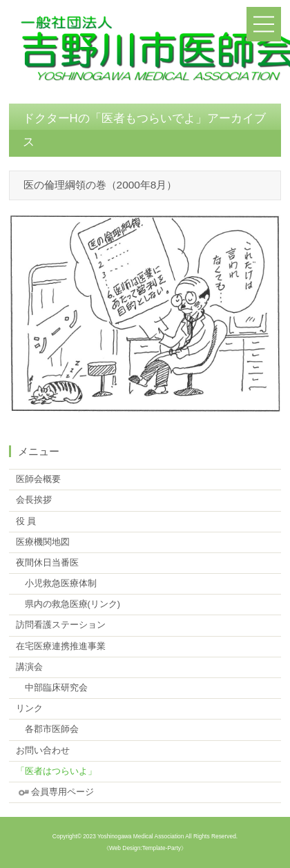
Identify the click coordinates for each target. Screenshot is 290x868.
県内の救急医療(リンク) (68, 604)
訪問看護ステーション (61, 625)
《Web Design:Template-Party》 (145, 848)
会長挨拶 (34, 500)
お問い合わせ (43, 751)
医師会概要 (38, 479)
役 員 (26, 521)
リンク (29, 708)
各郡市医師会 (47, 729)
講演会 (29, 667)
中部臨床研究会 (52, 688)
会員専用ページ (55, 792)
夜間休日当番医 (47, 563)
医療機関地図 (43, 542)
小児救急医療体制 (56, 584)
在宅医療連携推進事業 (61, 646)
